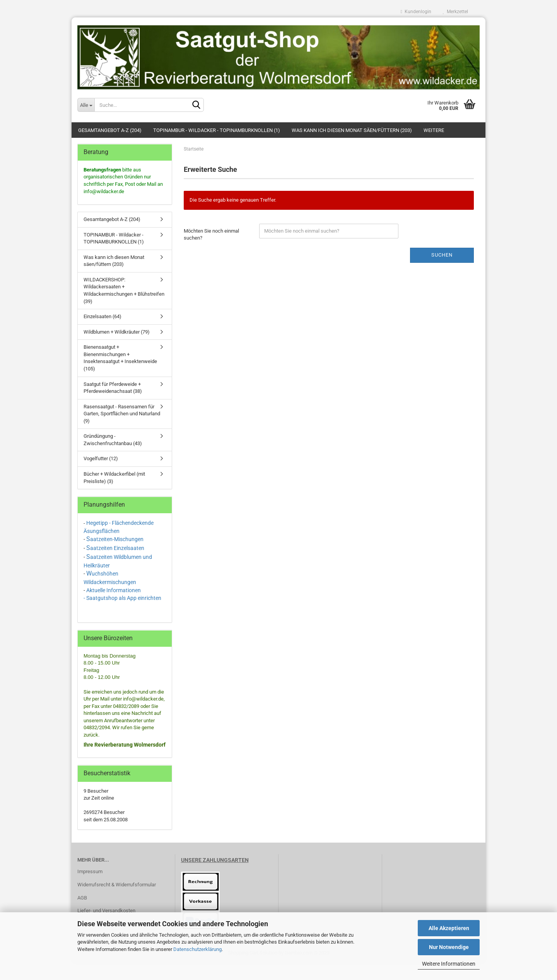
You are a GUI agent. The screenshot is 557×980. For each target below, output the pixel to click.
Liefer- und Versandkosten (106, 911)
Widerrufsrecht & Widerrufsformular (117, 885)
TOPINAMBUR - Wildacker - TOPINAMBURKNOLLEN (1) (217, 130)
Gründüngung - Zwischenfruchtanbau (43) (113, 440)
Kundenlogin (416, 12)
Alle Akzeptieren (449, 928)
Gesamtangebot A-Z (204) (110, 130)
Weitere (434, 130)
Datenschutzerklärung (197, 949)
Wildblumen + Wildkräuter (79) (117, 332)
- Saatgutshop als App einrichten (122, 598)
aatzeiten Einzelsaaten (117, 548)
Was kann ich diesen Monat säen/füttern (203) (352, 130)
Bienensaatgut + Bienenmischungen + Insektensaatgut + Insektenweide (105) (120, 358)
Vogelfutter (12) (101, 458)
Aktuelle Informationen (114, 590)
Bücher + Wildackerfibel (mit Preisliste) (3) (114, 478)
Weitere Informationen (449, 964)
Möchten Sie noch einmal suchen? (211, 235)
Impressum (90, 871)
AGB (82, 898)
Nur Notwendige (449, 947)
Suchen (442, 255)
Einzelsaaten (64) (103, 316)
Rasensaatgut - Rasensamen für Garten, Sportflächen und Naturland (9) (122, 414)
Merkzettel (455, 12)
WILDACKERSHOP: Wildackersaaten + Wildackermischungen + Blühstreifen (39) (124, 290)
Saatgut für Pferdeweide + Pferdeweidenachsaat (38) (113, 388)
